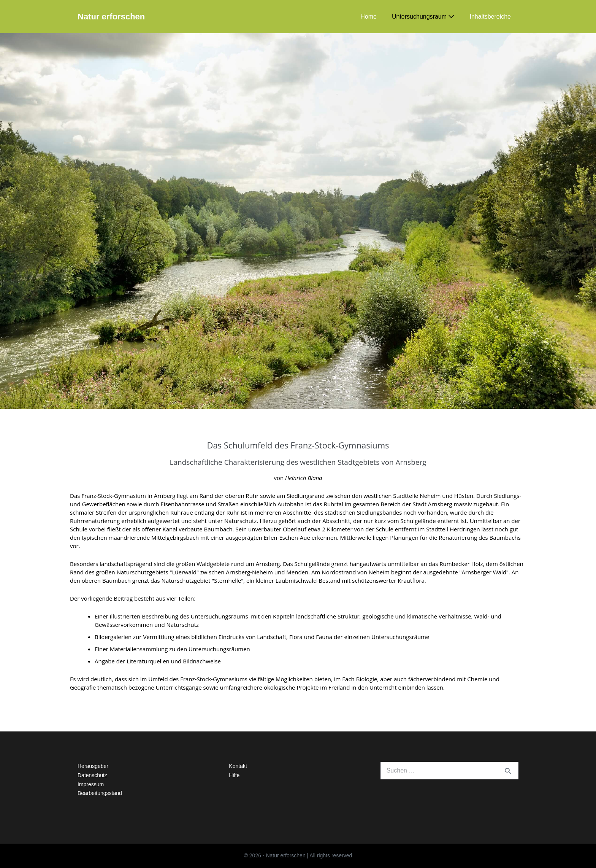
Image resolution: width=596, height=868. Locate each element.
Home (369, 17)
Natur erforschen (111, 17)
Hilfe (234, 775)
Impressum (91, 784)
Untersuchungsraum (423, 17)
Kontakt (238, 766)
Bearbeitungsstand (100, 793)
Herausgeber (93, 766)
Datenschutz (92, 775)
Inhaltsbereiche (490, 17)
